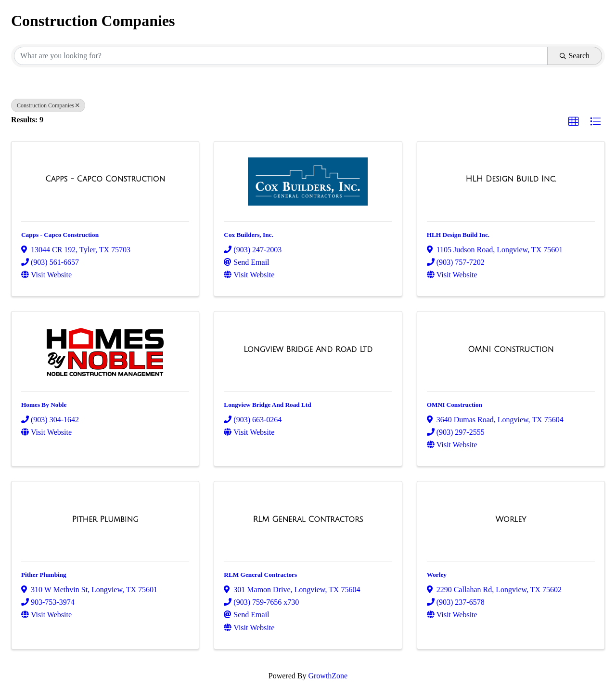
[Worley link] (511, 519)
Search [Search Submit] (575, 56)
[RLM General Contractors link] (308, 519)
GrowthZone (328, 676)
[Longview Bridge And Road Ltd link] (308, 350)
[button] (574, 122)
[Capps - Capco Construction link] (105, 179)
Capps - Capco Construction (60, 235)
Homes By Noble (44, 405)
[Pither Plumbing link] (105, 519)
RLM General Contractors (260, 575)
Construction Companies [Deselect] (48, 105)
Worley (437, 575)
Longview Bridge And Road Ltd (267, 405)
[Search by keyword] (281, 56)
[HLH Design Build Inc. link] (511, 179)
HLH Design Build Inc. (458, 235)
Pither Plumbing (44, 575)
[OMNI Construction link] (511, 350)
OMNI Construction (455, 405)
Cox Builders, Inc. (248, 235)
